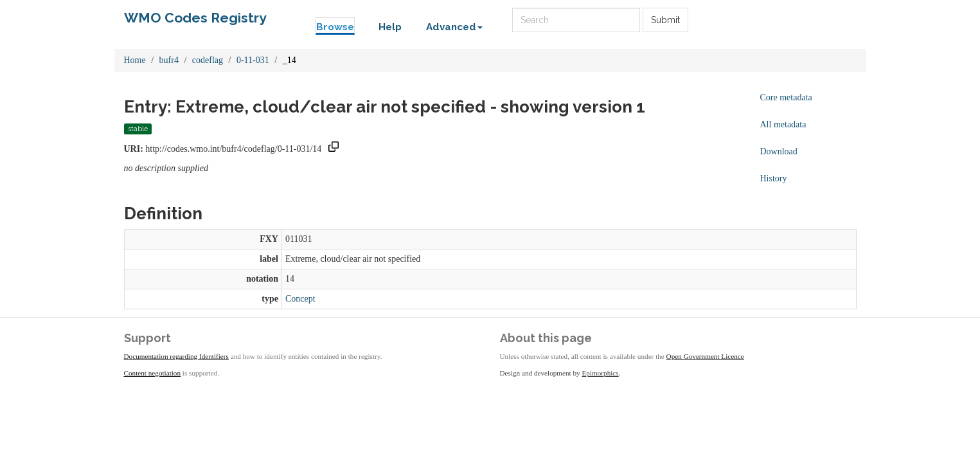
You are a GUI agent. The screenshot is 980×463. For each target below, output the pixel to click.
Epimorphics (601, 373)
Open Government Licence (705, 356)
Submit (665, 20)
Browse (335, 27)
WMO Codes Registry (195, 18)
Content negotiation (153, 373)
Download (779, 151)
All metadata (783, 124)
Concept (300, 299)
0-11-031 (253, 60)
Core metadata (786, 97)
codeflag (208, 60)
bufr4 (169, 60)
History (774, 178)
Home (135, 60)
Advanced (454, 27)
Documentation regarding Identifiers (176, 356)
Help (390, 27)
